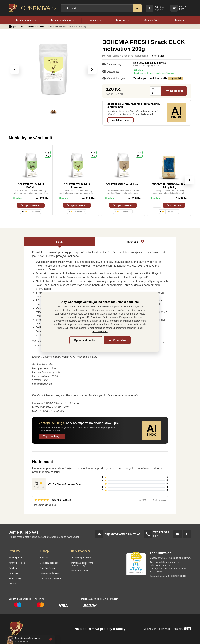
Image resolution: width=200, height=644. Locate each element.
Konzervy (13, 573)
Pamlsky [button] (95, 20)
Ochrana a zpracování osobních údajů (82, 564)
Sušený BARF (152, 20)
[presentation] (15, 69)
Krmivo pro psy (16, 558)
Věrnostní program (49, 563)
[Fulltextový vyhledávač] (101, 8)
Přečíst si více (157, 56)
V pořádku (117, 340)
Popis (60, 242)
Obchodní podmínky (81, 558)
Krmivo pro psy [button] (26, 20)
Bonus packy (15, 579)
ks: (153, 89)
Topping (179, 20)
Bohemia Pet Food (46, 27)
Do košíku (174, 205)
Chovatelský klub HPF (51, 579)
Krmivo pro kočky (17, 563)
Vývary (12, 584)
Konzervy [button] (123, 20)
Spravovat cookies (86, 340)
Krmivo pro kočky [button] (63, 20)
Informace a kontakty (50, 573)
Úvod (23, 27)
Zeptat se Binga (121, 120)
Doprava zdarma (142, 63)
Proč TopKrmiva (48, 568)
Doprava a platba (80, 571)
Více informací (100, 331)
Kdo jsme (45, 558)
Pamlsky (32, 27)
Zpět (12, 27)
